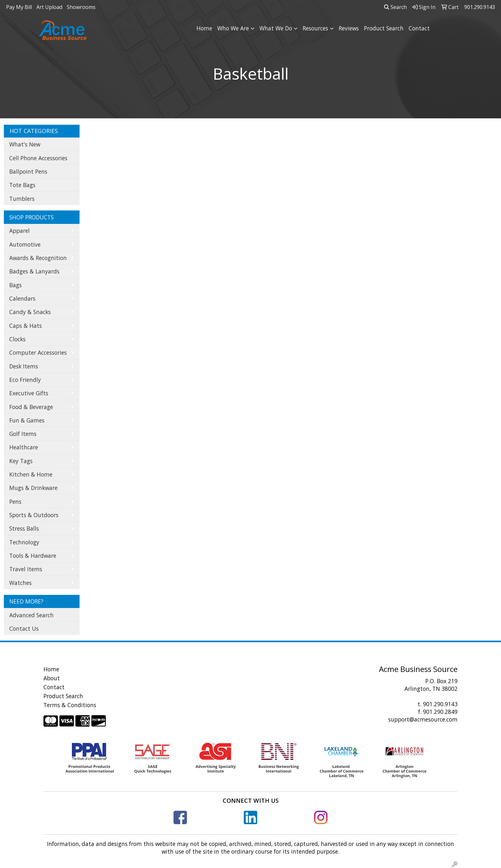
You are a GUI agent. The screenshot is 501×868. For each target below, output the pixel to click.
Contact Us (24, 628)
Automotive (25, 244)
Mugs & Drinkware (33, 488)
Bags (15, 285)
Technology (24, 542)
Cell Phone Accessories (38, 158)
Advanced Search (31, 615)
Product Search (384, 28)
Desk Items (24, 366)
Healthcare (24, 447)
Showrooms (81, 7)
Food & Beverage (31, 407)
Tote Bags (22, 185)
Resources (315, 28)
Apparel (19, 231)
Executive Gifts (29, 393)
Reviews (349, 28)
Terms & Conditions (70, 705)
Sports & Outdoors (34, 515)
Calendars (22, 298)
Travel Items (26, 569)
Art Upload (49, 7)
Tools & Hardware (33, 556)
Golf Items (23, 434)
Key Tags (21, 461)
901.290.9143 (440, 704)
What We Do (276, 28)
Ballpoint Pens (28, 171)
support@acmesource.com (423, 719)
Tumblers (22, 199)
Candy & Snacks (30, 312)
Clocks (17, 339)
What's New (25, 144)
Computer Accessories (38, 352)
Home (204, 28)
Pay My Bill (19, 7)
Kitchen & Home (31, 474)
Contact (419, 28)
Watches (20, 583)
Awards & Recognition (38, 258)
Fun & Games (27, 420)
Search (395, 7)
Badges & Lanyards (34, 271)
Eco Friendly (25, 380)
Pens (15, 501)
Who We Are (233, 28)
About (52, 678)
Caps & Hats (26, 326)
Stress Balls (24, 528)
